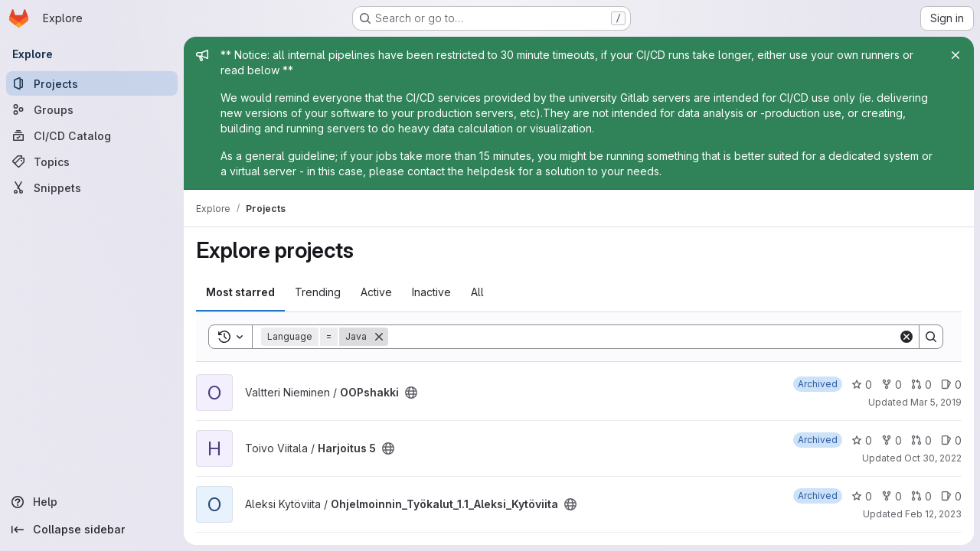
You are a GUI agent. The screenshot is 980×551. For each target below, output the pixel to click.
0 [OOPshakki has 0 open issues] (951, 385)
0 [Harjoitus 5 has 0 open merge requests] (921, 440)
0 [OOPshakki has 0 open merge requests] (921, 385)
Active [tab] (376, 292)
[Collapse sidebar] (92, 530)
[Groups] (92, 109)
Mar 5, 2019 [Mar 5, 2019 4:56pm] (936, 402)
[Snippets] (92, 187)
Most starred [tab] (240, 292)
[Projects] (92, 83)
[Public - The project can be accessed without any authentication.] (411, 393)
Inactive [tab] (431, 292)
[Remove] (379, 337)
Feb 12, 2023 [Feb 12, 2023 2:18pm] (933, 514)
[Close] (955, 55)
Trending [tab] (318, 292)
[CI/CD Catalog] (92, 135)
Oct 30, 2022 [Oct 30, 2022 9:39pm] (933, 458)
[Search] (643, 337)
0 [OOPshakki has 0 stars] (862, 385)
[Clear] (906, 337)
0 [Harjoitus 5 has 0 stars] (862, 440)
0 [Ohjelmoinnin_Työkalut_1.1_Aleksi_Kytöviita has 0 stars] (862, 496)
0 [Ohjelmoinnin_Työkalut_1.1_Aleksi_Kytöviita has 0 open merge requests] (921, 496)
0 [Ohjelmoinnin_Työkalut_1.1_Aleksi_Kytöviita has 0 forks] (892, 496)
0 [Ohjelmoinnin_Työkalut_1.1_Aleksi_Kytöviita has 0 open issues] (951, 496)
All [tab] (477, 292)
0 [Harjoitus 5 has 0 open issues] (951, 440)
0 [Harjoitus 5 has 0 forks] (892, 440)
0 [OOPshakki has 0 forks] (892, 385)
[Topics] (92, 161)
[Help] (92, 502)
